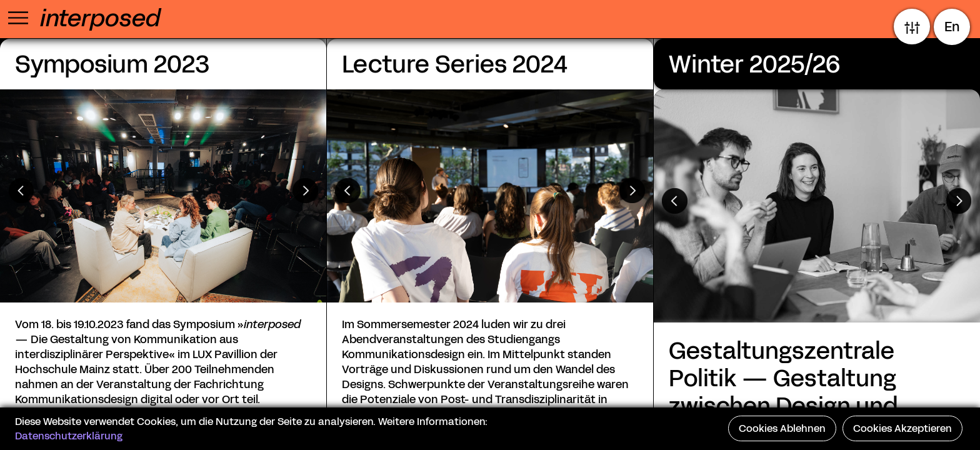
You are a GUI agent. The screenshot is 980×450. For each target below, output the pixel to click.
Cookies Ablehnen (782, 428)
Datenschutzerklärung (69, 436)
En (952, 27)
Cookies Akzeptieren (902, 428)
